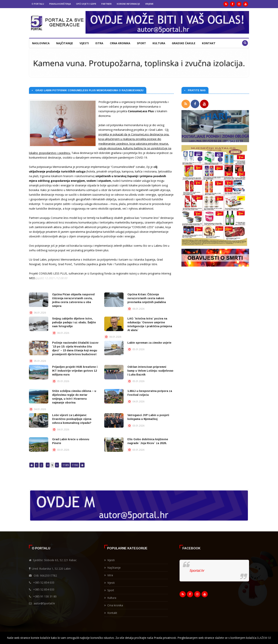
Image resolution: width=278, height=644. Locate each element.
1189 (66, 465)
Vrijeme (149, 4)
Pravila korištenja (60, 4)
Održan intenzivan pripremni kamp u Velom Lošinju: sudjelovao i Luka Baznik (150, 371)
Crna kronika (120, 43)
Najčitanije (65, 43)
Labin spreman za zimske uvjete (149, 343)
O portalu (38, 4)
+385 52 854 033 (44, 582)
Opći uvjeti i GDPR (86, 4)
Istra (99, 43)
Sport (141, 43)
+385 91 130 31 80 (45, 596)
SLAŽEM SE (264, 638)
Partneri (106, 4)
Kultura (159, 43)
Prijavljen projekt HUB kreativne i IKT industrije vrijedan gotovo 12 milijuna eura (75, 371)
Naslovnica (41, 43)
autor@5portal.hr (44, 603)
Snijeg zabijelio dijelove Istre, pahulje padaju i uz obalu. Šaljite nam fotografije (74, 322)
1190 (75, 465)
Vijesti (84, 43)
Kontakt (209, 43)
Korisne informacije (128, 4)
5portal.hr (197, 571)
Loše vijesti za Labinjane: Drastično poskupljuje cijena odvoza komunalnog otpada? (72, 419)
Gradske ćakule (184, 43)
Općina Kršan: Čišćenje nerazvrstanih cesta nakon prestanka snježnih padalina (147, 298)
